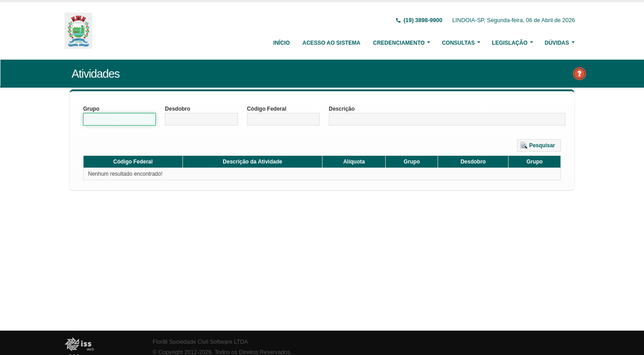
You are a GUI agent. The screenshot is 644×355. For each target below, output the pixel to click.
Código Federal (267, 109)
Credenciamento (399, 43)
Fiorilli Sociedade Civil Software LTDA (200, 342)
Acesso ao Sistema (331, 43)
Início (282, 43)
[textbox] (119, 119)
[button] (539, 145)
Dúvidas (557, 43)
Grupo (91, 109)
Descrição (342, 109)
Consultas (458, 43)
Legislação (510, 43)
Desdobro (177, 109)
